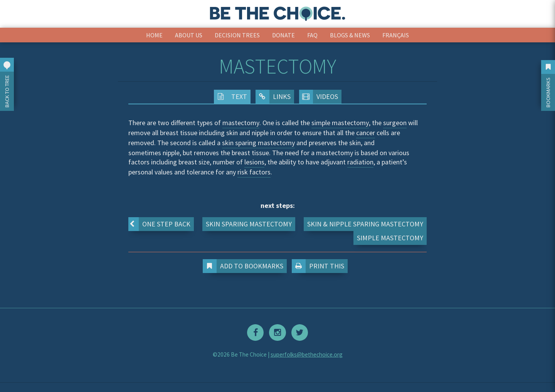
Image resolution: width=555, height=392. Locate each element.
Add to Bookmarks (245, 266)
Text (230, 97)
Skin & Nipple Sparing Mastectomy (365, 224)
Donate (283, 35)
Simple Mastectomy (390, 238)
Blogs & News (350, 35)
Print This (320, 266)
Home (154, 35)
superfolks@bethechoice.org (307, 354)
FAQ (312, 35)
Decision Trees (237, 35)
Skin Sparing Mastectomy (249, 224)
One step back (159, 224)
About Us (189, 35)
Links (273, 97)
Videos (319, 97)
